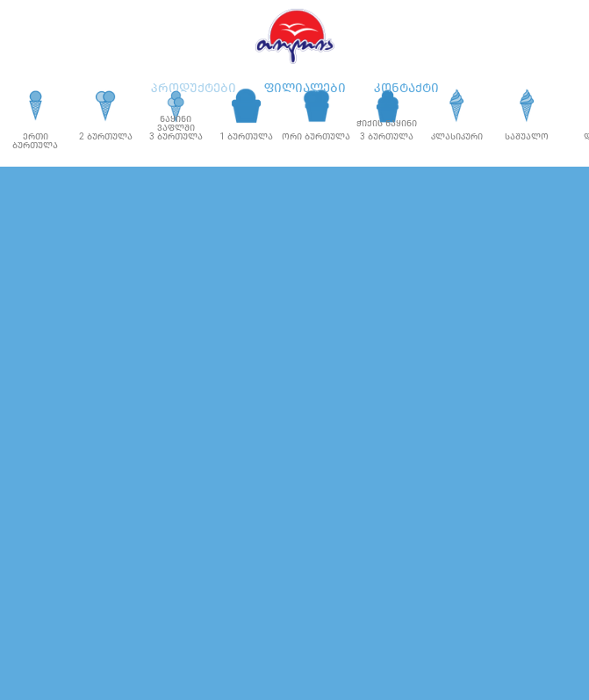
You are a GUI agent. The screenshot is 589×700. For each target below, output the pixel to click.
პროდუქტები (194, 88)
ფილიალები (305, 88)
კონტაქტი (406, 88)
